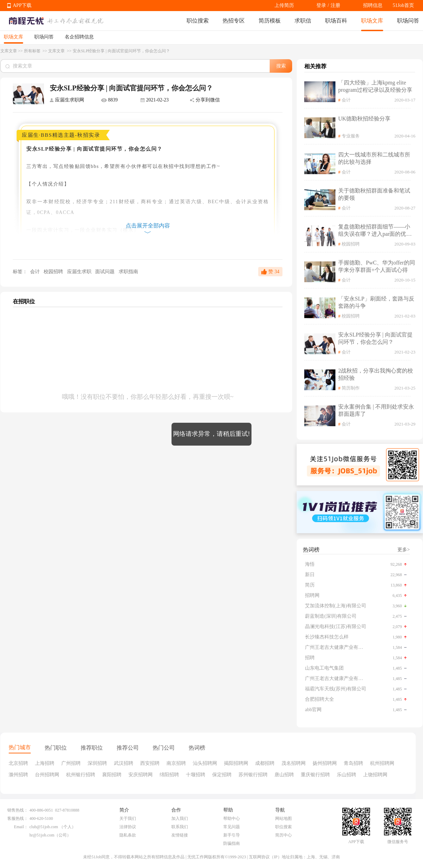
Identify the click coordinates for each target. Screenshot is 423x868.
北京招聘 (18, 763)
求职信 (303, 21)
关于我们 (128, 818)
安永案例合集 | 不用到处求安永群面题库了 (376, 410)
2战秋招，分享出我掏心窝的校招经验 (376, 374)
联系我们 (180, 827)
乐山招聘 (346, 775)
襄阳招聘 (112, 775)
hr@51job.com (42, 835)
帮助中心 (232, 818)
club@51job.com (44, 827)
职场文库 (372, 21)
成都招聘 (265, 763)
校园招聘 (54, 272)
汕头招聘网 (205, 763)
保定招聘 (222, 775)
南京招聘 (176, 763)
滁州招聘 (18, 775)
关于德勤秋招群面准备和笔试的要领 (374, 194)
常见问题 (232, 827)
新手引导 (232, 835)
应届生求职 (80, 272)
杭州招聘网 (382, 763)
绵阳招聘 (169, 775)
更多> (404, 550)
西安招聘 (150, 763)
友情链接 (180, 835)
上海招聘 (45, 763)
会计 (35, 272)
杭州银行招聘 (81, 775)
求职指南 (128, 272)
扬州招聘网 (325, 763)
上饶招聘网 (375, 775)
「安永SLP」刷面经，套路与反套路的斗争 (376, 302)
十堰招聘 (196, 775)
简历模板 (270, 21)
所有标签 (33, 51)
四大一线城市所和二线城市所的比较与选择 (374, 158)
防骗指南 (232, 843)
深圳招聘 (97, 763)
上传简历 (284, 5)
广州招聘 (71, 763)
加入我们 (180, 818)
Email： (21, 827)
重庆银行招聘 (315, 775)
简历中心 (283, 835)
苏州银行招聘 (253, 775)
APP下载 (22, 5)
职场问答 (408, 21)
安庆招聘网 (141, 775)
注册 (335, 5)
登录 (321, 5)
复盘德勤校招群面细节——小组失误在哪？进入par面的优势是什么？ (375, 231)
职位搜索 (198, 21)
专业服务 (351, 136)
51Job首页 (403, 5)
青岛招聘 (353, 763)
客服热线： (18, 818)
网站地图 (283, 818)
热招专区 (234, 21)
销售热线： (18, 810)
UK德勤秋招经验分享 (364, 119)
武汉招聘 (124, 763)
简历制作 (351, 388)
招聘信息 (373, 5)
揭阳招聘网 (236, 763)
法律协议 (128, 827)
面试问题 (106, 272)
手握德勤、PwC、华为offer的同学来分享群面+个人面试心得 (377, 266)
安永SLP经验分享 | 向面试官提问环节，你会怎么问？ (375, 338)
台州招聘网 (47, 775)
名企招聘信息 (79, 37)
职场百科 (336, 21)
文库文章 (9, 51)
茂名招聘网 (294, 763)
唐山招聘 (284, 775)
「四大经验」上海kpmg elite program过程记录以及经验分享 (375, 86)
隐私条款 (128, 835)
